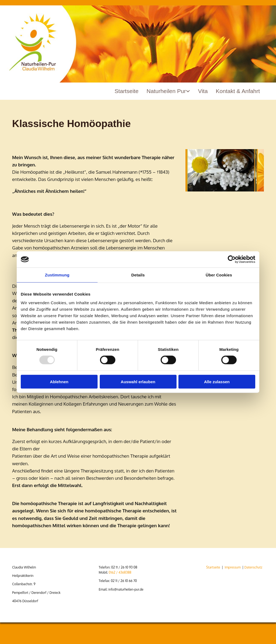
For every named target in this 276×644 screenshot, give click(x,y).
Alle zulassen (217, 381)
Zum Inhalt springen (19, 3)
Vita (203, 91)
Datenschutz (253, 567)
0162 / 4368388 (120, 572)
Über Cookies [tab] (219, 275)
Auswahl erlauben (138, 381)
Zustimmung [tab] (57, 275)
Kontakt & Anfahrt (238, 91)
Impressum (232, 567)
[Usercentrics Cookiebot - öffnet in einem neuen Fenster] (232, 259)
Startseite (127, 91)
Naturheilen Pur (166, 91)
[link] (168, 93)
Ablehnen (59, 381)
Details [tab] (138, 275)
